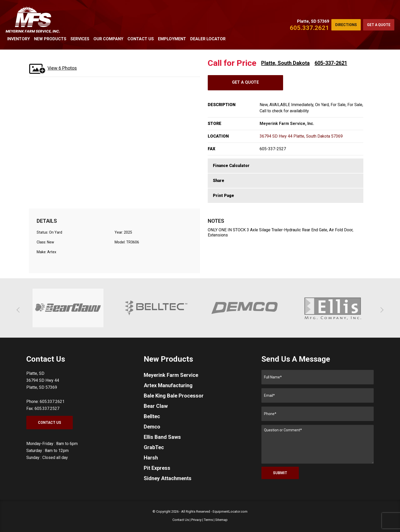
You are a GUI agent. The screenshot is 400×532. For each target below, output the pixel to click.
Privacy (196, 520)
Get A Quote (245, 82)
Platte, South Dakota (285, 63)
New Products (50, 39)
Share (219, 181)
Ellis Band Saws (162, 437)
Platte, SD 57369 (313, 21)
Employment (172, 39)
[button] (19, 310)
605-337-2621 (331, 63)
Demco (152, 427)
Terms (208, 520)
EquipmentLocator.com (230, 511)
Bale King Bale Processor (174, 396)
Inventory (19, 39)
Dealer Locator (208, 39)
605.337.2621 (309, 28)
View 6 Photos (62, 68)
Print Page (223, 196)
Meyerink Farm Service (171, 375)
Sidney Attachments (168, 478)
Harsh (151, 458)
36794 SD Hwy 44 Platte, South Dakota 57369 (301, 136)
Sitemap (221, 520)
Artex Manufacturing (168, 385)
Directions (346, 25)
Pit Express (157, 468)
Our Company (108, 39)
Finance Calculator (231, 166)
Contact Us (141, 39)
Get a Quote (379, 25)
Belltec (152, 416)
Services (80, 39)
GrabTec (154, 447)
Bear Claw (156, 406)
